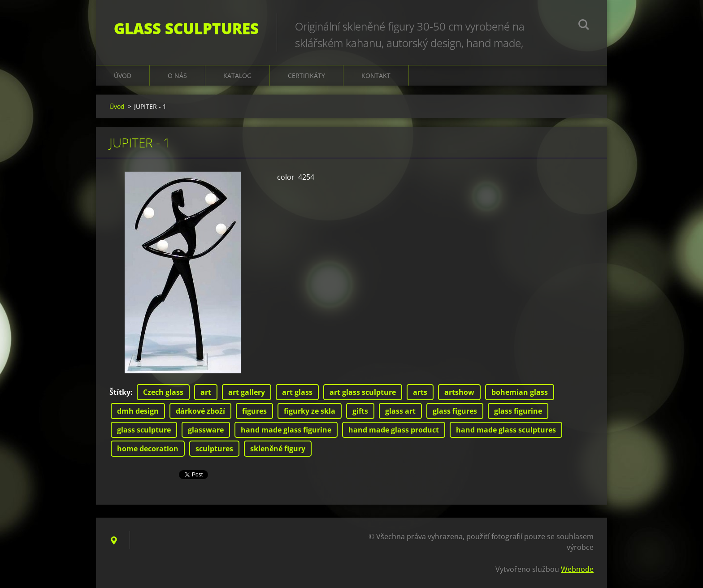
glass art (400, 411)
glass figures (455, 411)
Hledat (584, 26)
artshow (459, 392)
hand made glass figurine (286, 430)
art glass (297, 392)
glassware (206, 430)
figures (254, 411)
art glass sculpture (363, 392)
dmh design (138, 411)
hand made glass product (394, 430)
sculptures (214, 449)
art (206, 392)
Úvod (123, 76)
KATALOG (237, 76)
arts (420, 392)
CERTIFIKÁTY (306, 76)
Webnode (577, 569)
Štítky (120, 392)
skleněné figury (278, 449)
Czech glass (163, 392)
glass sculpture (144, 430)
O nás (177, 76)
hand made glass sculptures (506, 430)
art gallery (247, 392)
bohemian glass (520, 392)
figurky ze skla (310, 411)
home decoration (148, 449)
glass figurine (518, 411)
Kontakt (376, 76)
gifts (360, 411)
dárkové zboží (200, 411)
